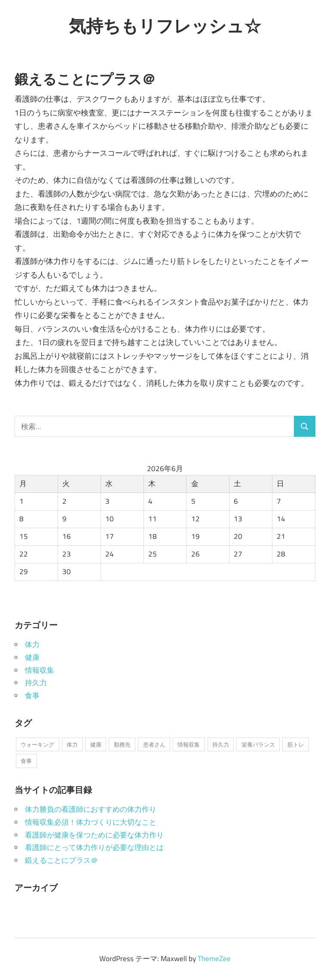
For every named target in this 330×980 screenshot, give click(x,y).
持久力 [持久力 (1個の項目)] (221, 744)
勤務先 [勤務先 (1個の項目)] (122, 744)
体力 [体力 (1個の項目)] (72, 744)
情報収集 (40, 670)
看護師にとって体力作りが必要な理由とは (94, 847)
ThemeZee (214, 959)
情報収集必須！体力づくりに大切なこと (91, 822)
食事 (32, 696)
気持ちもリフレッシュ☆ (165, 26)
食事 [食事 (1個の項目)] (26, 761)
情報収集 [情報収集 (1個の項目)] (189, 744)
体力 (32, 644)
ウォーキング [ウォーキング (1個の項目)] (37, 744)
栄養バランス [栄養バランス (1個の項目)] (258, 744)
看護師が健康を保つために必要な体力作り (94, 835)
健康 (32, 657)
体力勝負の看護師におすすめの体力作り (91, 809)
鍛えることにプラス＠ (61, 860)
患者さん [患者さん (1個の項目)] (154, 744)
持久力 (36, 683)
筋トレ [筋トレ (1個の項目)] (296, 744)
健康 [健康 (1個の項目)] (96, 744)
